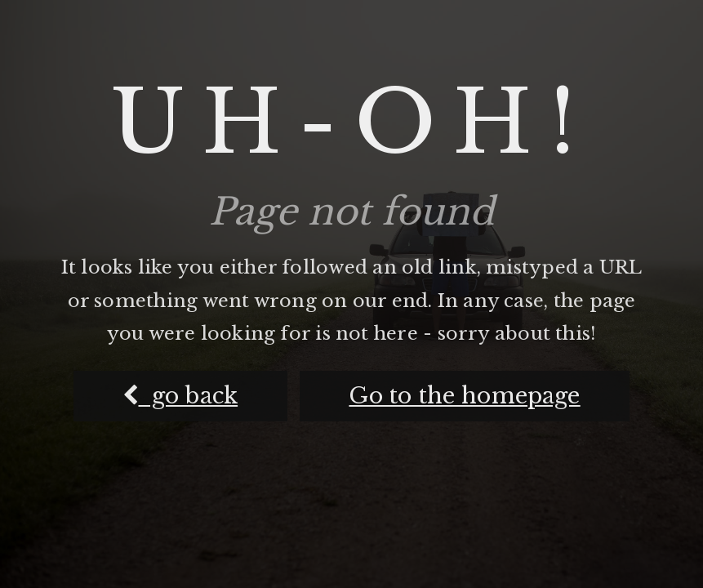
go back (180, 396)
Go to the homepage (464, 396)
